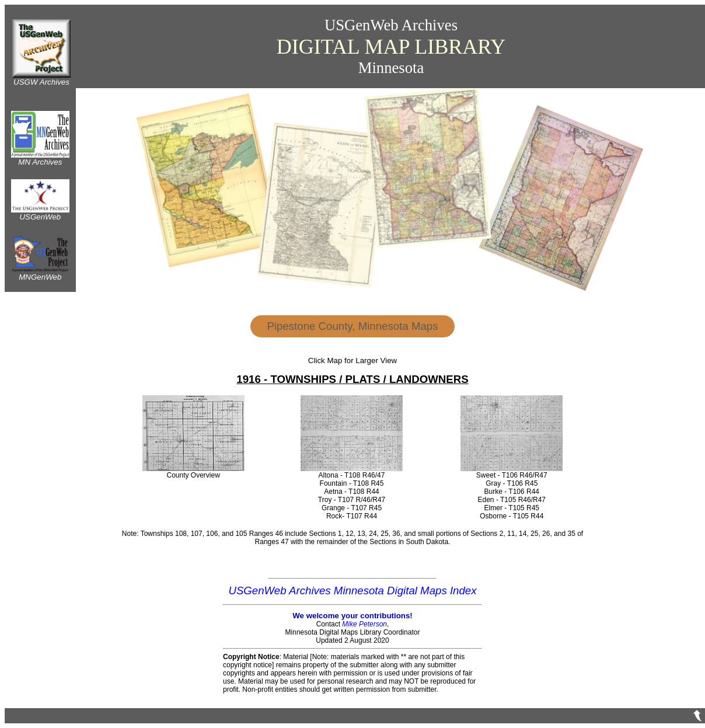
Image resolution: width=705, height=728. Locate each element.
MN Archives (40, 159)
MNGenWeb (40, 274)
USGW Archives (41, 79)
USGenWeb (40, 213)
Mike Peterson (364, 624)
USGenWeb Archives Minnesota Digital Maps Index (352, 591)
